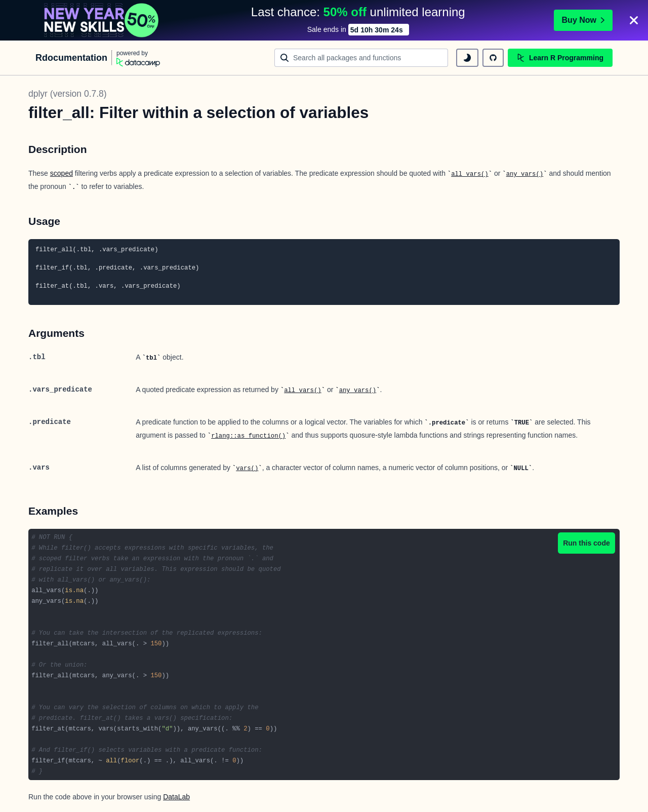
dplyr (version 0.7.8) (68, 94)
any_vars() (525, 174)
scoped (62, 173)
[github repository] (493, 58)
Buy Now (583, 20)
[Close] (634, 20)
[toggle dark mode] (467, 58)
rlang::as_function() (248, 436)
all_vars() (470, 174)
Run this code (586, 543)
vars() (247, 469)
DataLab (176, 797)
